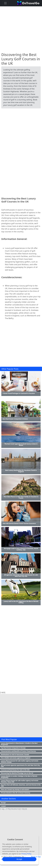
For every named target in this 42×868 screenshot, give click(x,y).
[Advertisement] (21, 29)
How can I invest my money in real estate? (15, 789)
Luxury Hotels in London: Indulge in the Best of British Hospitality (19, 777)
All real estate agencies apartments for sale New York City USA (20, 766)
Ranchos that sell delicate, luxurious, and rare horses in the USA (21, 786)
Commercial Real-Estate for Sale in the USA (15, 770)
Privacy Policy (26, 854)
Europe (3, 803)
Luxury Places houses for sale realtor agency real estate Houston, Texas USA (20, 781)
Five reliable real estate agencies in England (16, 758)
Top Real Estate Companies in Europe (13, 748)
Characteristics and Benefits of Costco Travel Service (18, 751)
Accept (19, 859)
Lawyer (3, 806)
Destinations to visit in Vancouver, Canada (15, 755)
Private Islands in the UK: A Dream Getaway (16, 793)
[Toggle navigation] (5, 3)
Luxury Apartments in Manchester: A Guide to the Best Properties (19, 744)
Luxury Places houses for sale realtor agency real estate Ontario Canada (20, 761)
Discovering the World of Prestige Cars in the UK (17, 773)
